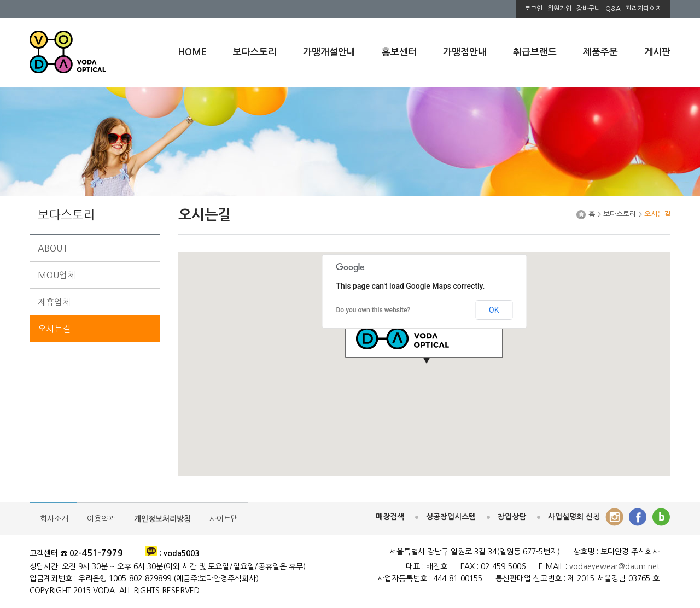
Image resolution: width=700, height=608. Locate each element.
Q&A (613, 9)
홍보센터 (399, 52)
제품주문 (600, 52)
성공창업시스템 (451, 517)
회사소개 (54, 519)
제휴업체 (54, 302)
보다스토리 (255, 52)
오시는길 (54, 329)
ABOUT (53, 248)
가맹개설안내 (329, 52)
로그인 (533, 9)
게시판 (657, 52)
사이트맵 (224, 519)
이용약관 (101, 519)
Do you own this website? (374, 310)
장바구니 (588, 9)
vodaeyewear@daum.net (614, 566)
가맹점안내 (465, 52)
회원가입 (559, 9)
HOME (192, 52)
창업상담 (512, 517)
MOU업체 (57, 275)
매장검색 (390, 517)
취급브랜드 (535, 52)
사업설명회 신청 (574, 517)
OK (494, 310)
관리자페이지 (644, 9)
